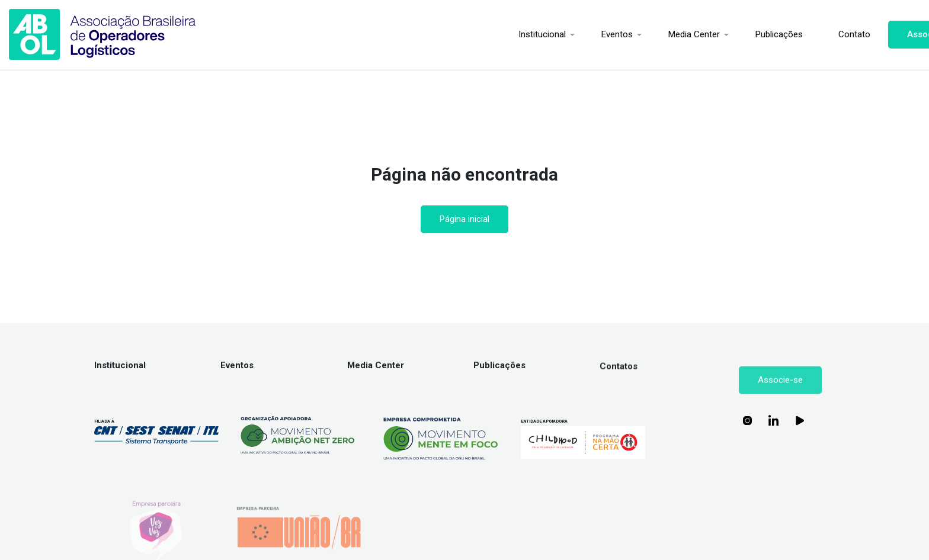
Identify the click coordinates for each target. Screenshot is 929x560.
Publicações (726, 34)
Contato (801, 34)
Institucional (489, 34)
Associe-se (877, 34)
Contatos (619, 381)
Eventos (564, 34)
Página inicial (464, 219)
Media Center (641, 34)
